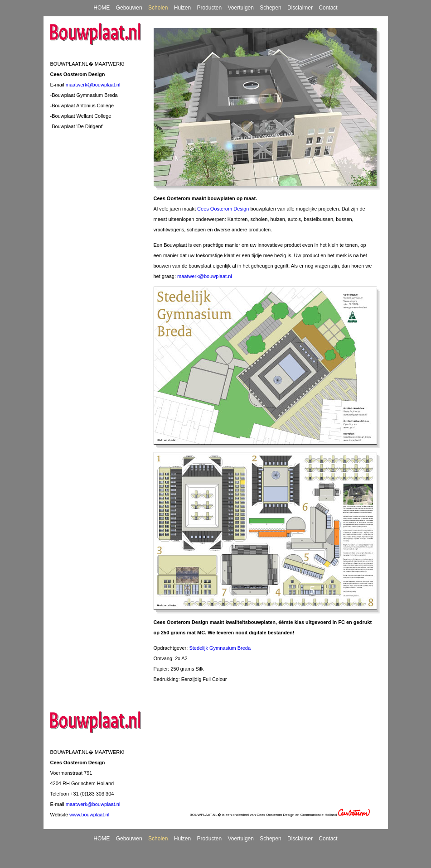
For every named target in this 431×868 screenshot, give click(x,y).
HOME (102, 8)
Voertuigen (241, 8)
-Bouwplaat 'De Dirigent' (77, 126)
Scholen (158, 8)
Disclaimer (300, 8)
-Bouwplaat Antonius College (82, 106)
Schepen (270, 8)
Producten (209, 8)
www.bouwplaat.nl (89, 815)
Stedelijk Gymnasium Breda (220, 648)
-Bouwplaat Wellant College (81, 116)
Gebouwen (129, 8)
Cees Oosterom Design (223, 209)
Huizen (182, 8)
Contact (328, 8)
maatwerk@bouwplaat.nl (93, 85)
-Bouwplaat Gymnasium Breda (84, 95)
